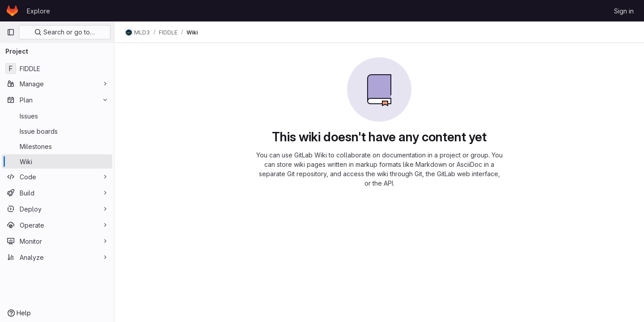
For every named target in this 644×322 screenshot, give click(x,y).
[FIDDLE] (57, 68)
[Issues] (57, 116)
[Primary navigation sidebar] (11, 32)
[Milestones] (57, 146)
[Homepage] (12, 11)
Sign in (624, 11)
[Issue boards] (57, 131)
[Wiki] (57, 161)
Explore (38, 11)
